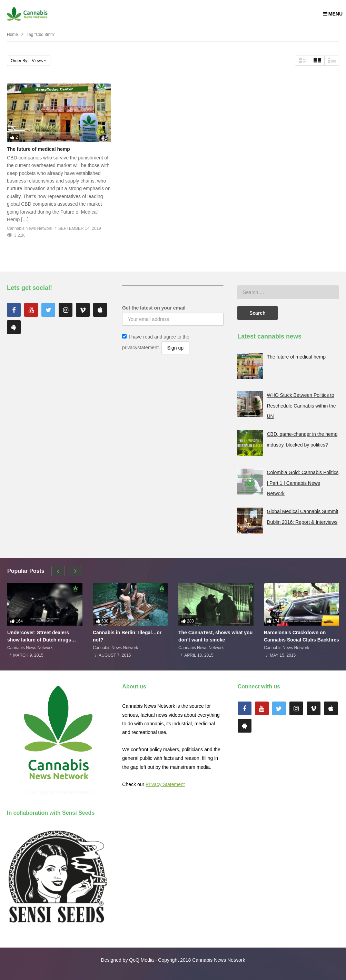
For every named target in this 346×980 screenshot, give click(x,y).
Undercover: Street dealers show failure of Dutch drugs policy (39, 636)
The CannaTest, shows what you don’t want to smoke (215, 636)
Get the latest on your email (154, 308)
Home (12, 35)
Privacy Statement (165, 784)
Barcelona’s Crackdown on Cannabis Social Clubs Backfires (301, 636)
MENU (333, 14)
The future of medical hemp (38, 149)
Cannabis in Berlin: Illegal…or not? (127, 636)
